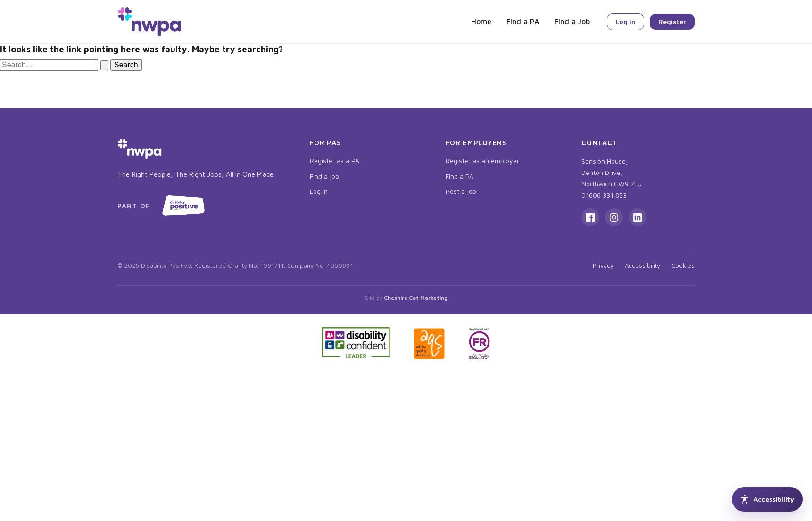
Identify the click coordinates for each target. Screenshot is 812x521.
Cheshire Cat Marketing (416, 298)
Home (481, 21)
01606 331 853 (604, 195)
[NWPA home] (149, 22)
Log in (626, 21)
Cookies (683, 265)
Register (672, 21)
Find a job (324, 176)
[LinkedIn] (638, 217)
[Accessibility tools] (767, 499)
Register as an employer (482, 161)
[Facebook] (590, 217)
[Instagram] (614, 217)
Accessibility (642, 265)
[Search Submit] (104, 65)
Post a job (461, 191)
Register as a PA (335, 161)
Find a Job (572, 21)
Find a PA (523, 21)
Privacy (603, 265)
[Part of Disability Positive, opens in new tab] (163, 206)
